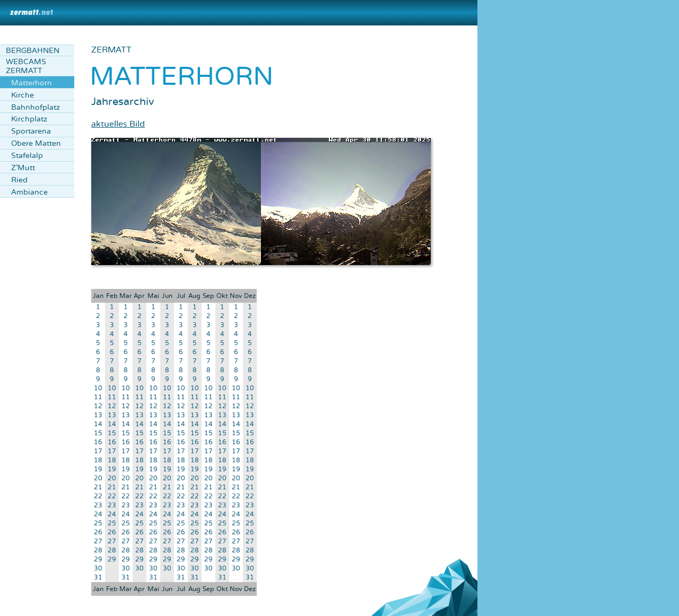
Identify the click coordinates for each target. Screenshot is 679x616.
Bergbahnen (33, 51)
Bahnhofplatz (36, 107)
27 (98, 542)
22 (98, 496)
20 (98, 478)
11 (98, 397)
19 (98, 469)
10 (98, 388)
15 (98, 433)
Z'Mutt (23, 168)
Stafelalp (27, 156)
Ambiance (29, 192)
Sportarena (31, 131)
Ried (19, 180)
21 (98, 487)
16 (98, 442)
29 (98, 560)
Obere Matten (36, 143)
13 (98, 415)
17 (98, 451)
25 (98, 523)
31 (98, 578)
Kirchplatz (29, 119)
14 (98, 424)
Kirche (23, 95)
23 (98, 505)
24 (98, 514)
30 (98, 569)
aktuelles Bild (118, 124)
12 (98, 406)
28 (98, 551)
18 (98, 460)
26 (98, 533)
